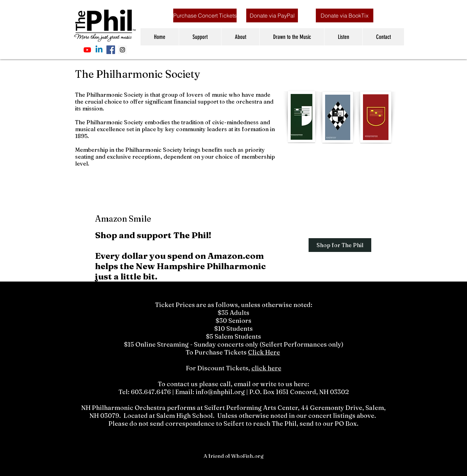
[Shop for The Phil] (340, 245)
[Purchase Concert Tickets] (205, 15)
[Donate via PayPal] (272, 15)
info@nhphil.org (220, 392)
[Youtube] (87, 50)
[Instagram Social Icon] (122, 50)
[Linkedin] (99, 50)
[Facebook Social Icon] (111, 50)
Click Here (264, 352)
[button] (200, 37)
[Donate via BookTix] (345, 15)
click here (266, 368)
